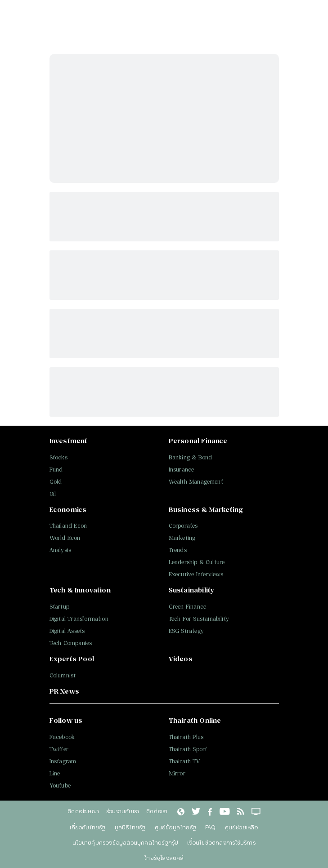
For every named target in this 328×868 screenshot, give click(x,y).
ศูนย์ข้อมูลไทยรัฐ (175, 827)
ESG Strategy (186, 631)
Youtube (60, 786)
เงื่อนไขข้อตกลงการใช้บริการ (221, 842)
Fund (56, 470)
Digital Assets (67, 631)
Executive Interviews (196, 574)
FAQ (211, 827)
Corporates (183, 526)
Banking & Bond (191, 457)
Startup (59, 607)
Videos (181, 659)
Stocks (58, 457)
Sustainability (192, 590)
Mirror (177, 773)
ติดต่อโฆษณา (83, 811)
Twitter (59, 749)
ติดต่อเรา (157, 811)
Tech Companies (71, 643)
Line (55, 773)
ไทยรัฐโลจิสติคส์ (164, 858)
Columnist (63, 675)
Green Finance (188, 607)
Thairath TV (184, 761)
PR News (64, 691)
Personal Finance (198, 441)
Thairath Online (195, 720)
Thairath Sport (188, 749)
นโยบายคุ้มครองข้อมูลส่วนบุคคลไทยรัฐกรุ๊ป (125, 842)
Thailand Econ (68, 526)
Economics (68, 510)
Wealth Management (196, 482)
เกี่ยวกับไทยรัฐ (88, 827)
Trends (178, 550)
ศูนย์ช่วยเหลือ (242, 827)
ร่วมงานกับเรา (123, 811)
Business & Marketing (206, 510)
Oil (53, 494)
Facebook (62, 737)
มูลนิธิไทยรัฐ (130, 827)
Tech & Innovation (80, 590)
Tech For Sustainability (199, 619)
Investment (69, 441)
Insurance (182, 470)
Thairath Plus (186, 737)
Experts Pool (72, 659)
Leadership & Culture (197, 562)
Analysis (61, 550)
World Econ (65, 538)
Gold (56, 482)
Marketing (182, 538)
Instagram (63, 761)
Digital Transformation (79, 619)
